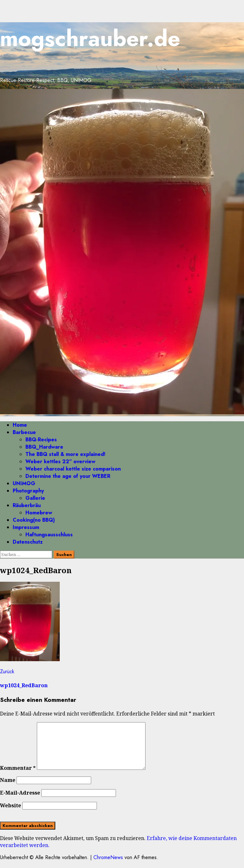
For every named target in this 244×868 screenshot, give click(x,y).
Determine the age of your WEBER (68, 476)
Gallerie (35, 498)
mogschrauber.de (90, 38)
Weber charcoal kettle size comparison (73, 469)
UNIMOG (24, 483)
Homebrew (39, 513)
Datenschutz (28, 542)
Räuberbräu (27, 505)
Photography (28, 491)
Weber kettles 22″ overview (60, 461)
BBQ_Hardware (44, 447)
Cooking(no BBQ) (34, 520)
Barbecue (24, 432)
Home (20, 425)
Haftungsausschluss (49, 535)
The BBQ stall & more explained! (65, 454)
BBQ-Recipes (41, 440)
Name (8, 780)
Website (10, 805)
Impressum (26, 527)
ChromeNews (108, 857)
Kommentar (18, 768)
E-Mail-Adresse (20, 793)
